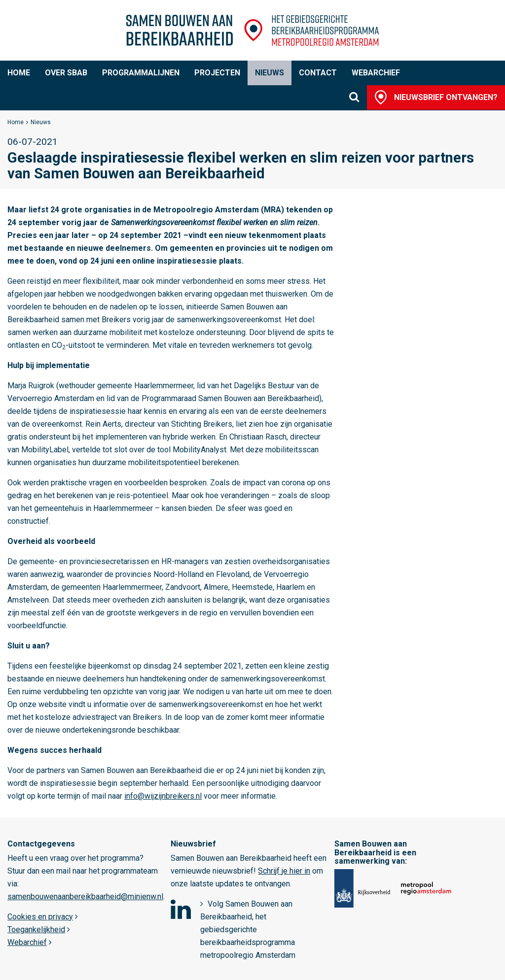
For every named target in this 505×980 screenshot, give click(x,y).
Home (19, 73)
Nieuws (270, 73)
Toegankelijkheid (36, 929)
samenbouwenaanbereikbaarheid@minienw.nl (85, 896)
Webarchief (376, 73)
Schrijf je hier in (284, 871)
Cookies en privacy (40, 917)
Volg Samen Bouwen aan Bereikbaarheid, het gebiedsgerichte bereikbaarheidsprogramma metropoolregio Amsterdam (248, 929)
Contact (318, 73)
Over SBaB (66, 73)
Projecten (217, 73)
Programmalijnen (141, 73)
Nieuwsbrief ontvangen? (446, 97)
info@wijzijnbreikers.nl (163, 796)
